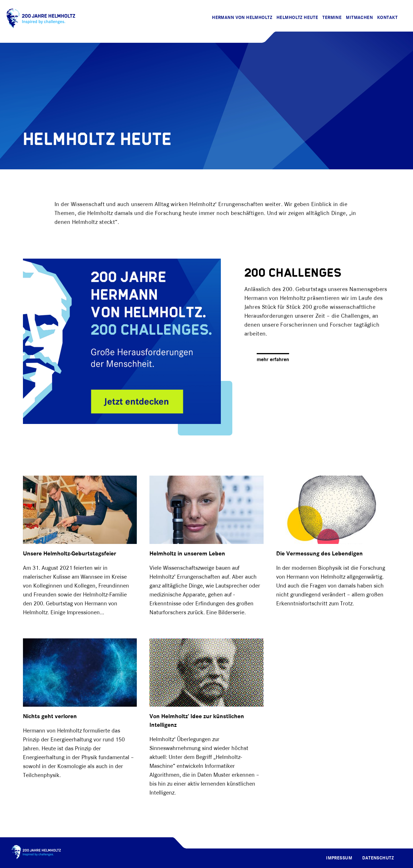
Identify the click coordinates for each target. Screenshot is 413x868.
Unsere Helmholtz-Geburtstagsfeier (70, 554)
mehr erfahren (273, 360)
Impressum (339, 858)
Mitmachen (359, 18)
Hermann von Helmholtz (242, 18)
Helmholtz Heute (297, 18)
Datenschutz (378, 858)
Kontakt (387, 18)
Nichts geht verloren (50, 717)
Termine (332, 18)
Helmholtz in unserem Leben (187, 554)
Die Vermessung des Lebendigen (320, 554)
